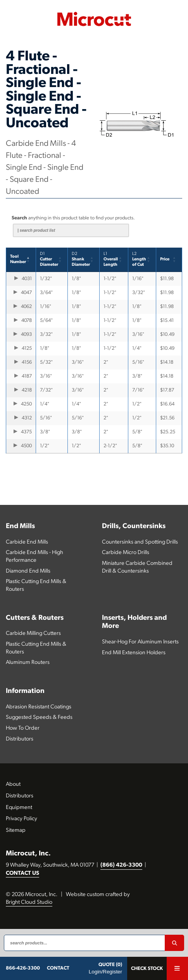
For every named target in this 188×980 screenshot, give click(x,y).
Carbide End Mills (27, 542)
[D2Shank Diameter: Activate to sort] (84, 260)
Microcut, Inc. (28, 854)
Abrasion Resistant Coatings (39, 707)
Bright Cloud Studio (29, 902)
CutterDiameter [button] (49, 259)
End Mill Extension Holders (134, 653)
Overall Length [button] (111, 259)
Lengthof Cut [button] (139, 259)
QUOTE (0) (110, 965)
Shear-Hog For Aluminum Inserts (140, 642)
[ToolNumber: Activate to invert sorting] (21, 260)
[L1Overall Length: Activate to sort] (114, 260)
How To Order (23, 728)
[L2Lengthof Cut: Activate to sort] (142, 260)
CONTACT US (22, 873)
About (13, 784)
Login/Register (105, 972)
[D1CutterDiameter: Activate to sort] (52, 260)
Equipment (19, 808)
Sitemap (16, 830)
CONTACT (58, 968)
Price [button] (165, 259)
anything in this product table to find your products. (73, 218)
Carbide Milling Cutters (33, 634)
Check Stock (147, 969)
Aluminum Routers (28, 663)
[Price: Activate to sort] (169, 260)
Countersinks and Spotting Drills (140, 542)
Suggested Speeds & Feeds (39, 717)
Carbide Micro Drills (126, 553)
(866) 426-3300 (121, 865)
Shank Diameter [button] (81, 259)
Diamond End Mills (28, 571)
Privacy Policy (22, 819)
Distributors (20, 739)
